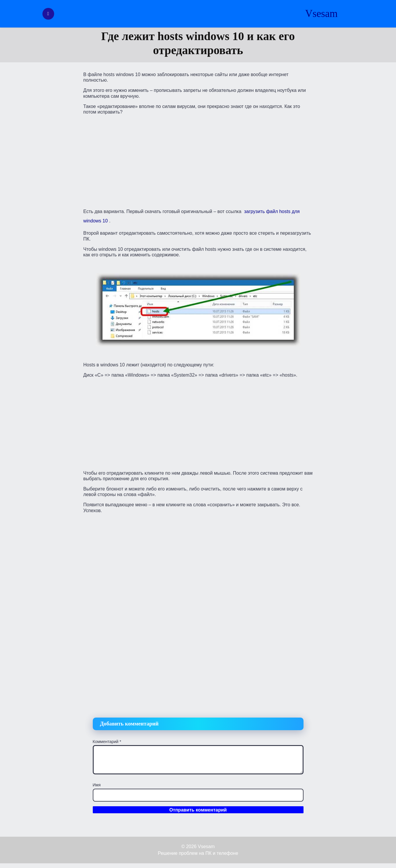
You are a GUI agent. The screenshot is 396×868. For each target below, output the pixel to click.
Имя (97, 785)
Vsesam (322, 14)
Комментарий (107, 742)
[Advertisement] (198, 160)
